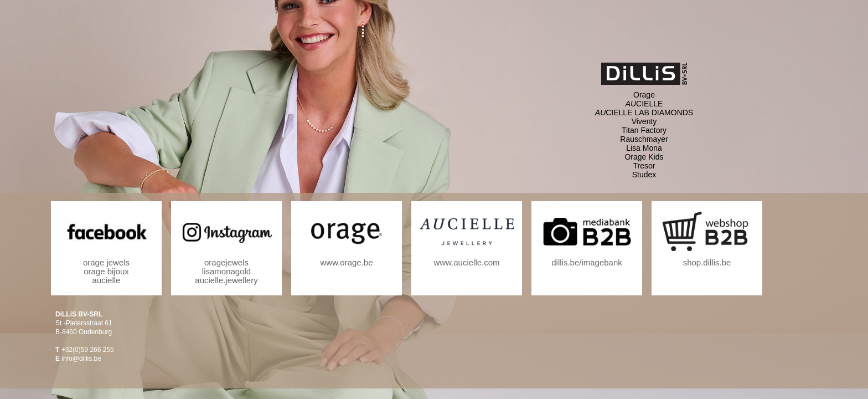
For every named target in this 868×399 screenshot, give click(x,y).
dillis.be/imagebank (587, 259)
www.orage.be (347, 259)
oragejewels (226, 262)
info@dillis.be (81, 359)
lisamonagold (226, 271)
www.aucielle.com (467, 259)
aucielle (107, 280)
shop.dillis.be (707, 259)
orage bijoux (106, 271)
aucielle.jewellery (226, 280)
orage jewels (106, 262)
